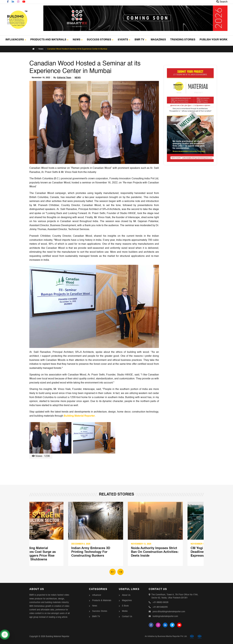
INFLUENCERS (16, 40)
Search (222, 2)
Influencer (97, 595)
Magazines (127, 601)
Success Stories (100, 611)
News (41, 49)
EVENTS (124, 40)
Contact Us (127, 617)
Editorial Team (64, 78)
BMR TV (141, 40)
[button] (120, 572)
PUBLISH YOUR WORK (214, 40)
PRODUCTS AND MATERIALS (49, 40)
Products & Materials (102, 601)
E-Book (125, 606)
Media (125, 611)
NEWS (78, 40)
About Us (126, 595)
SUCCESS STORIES (100, 40)
